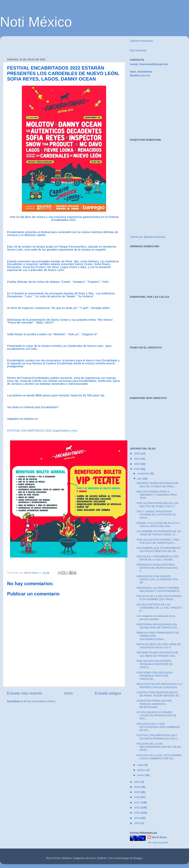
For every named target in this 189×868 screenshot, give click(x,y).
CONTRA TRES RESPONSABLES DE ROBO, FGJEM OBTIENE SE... (159, 694)
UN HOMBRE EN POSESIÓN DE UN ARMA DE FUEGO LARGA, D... (159, 533)
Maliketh (102, 858)
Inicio (69, 693)
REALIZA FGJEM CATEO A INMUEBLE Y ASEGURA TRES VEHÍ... (157, 495)
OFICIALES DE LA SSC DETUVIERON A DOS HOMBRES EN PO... (158, 727)
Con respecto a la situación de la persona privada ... (156, 618)
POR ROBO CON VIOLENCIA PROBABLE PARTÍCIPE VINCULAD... (155, 676)
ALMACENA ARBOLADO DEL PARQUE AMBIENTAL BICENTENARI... (154, 704)
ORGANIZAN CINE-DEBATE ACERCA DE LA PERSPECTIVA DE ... (157, 579)
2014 (137, 818)
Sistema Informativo (142, 41)
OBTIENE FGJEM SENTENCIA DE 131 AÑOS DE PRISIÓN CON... (157, 654)
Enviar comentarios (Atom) (40, 701)
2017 (137, 802)
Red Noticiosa (138, 50)
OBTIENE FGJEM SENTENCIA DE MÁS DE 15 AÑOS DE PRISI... (157, 485)
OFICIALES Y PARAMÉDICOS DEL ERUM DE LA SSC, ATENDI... (158, 558)
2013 (137, 823)
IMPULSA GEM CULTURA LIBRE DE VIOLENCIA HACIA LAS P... (159, 646)
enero (141, 775)
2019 (137, 792)
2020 (137, 787)
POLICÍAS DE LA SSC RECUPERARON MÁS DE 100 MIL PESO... (159, 747)
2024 (137, 459)
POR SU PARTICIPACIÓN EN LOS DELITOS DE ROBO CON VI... (157, 505)
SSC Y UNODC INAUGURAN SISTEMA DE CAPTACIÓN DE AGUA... (156, 515)
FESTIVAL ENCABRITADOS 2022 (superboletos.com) (42, 431)
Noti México (36, 22)
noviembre (144, 473)
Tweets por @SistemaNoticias (148, 237)
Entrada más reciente (25, 693)
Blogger (138, 858)
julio (140, 479)
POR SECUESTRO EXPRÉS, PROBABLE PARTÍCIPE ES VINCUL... (155, 664)
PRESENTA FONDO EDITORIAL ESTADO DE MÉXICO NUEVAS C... (157, 568)
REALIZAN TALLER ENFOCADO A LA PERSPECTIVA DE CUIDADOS (159, 686)
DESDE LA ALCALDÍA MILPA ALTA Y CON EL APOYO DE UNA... (158, 525)
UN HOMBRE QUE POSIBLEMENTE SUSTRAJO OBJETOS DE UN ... (159, 550)
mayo (141, 765)
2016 (137, 808)
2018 (137, 797)
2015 (137, 813)
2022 (137, 469)
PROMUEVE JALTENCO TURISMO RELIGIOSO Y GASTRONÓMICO (158, 589)
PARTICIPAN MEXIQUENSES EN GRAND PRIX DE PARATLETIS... (158, 626)
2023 (137, 464)
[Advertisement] (53, 45)
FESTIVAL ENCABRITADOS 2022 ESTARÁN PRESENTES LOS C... (158, 737)
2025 (137, 453)
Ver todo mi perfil (158, 843)
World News (159, 837)
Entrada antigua (108, 693)
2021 (137, 782)
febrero (142, 770)
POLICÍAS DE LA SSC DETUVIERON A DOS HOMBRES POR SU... (159, 757)
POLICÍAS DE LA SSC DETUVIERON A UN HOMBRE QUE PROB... (159, 598)
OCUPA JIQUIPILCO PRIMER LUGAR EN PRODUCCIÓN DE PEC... (157, 715)
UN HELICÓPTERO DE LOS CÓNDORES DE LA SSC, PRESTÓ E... (159, 608)
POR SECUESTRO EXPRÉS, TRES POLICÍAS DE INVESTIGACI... (158, 541)
